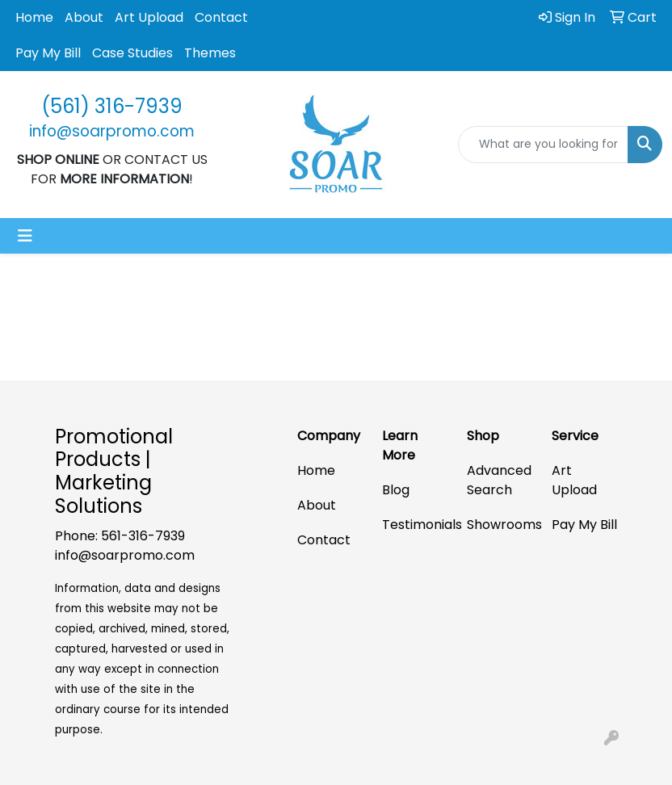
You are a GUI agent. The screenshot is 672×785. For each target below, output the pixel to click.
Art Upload (149, 17)
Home (34, 17)
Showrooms (500, 525)
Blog (396, 490)
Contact (221, 17)
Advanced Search (499, 480)
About (84, 17)
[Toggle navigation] (25, 236)
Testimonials (415, 525)
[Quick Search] (543, 145)
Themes (210, 53)
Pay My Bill (48, 53)
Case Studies (132, 53)
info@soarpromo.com (125, 555)
